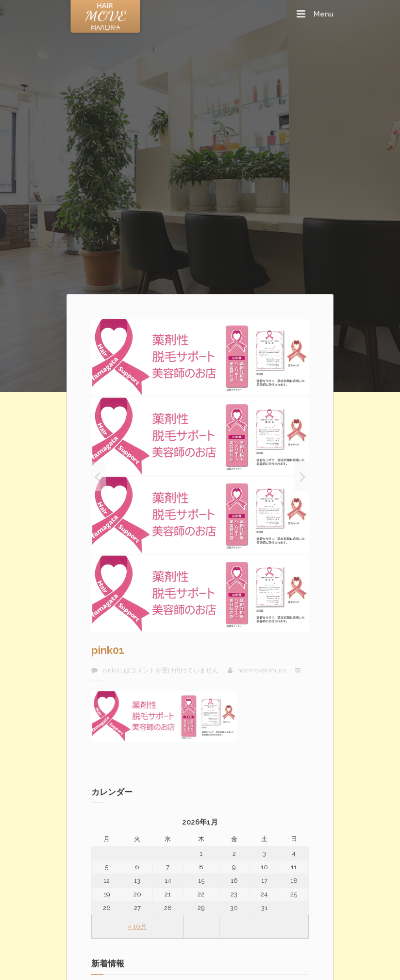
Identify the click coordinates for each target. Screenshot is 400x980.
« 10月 (137, 926)
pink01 (108, 650)
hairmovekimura (262, 670)
